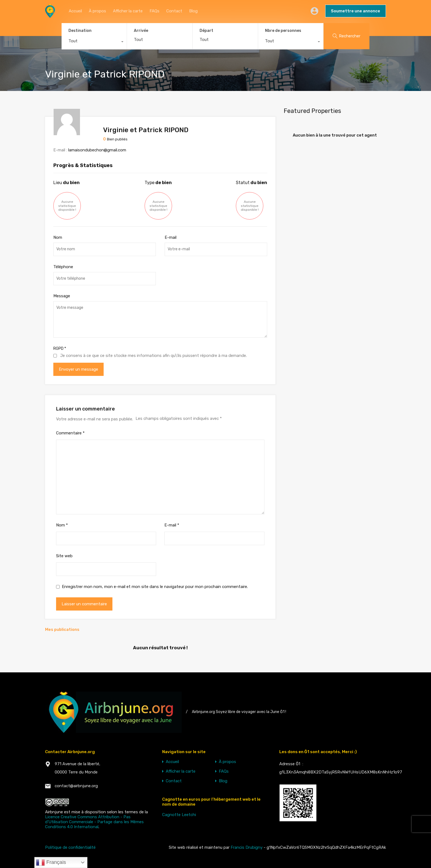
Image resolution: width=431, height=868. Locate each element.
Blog (193, 11)
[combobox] (94, 42)
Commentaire (70, 433)
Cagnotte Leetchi (179, 815)
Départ (206, 31)
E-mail (171, 237)
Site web (64, 556)
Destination (80, 31)
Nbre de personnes (283, 31)
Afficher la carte (128, 11)
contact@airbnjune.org (76, 786)
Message (62, 296)
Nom (58, 237)
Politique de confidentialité (70, 847)
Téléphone (63, 267)
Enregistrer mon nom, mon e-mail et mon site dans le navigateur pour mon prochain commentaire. (155, 587)
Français (51, 863)
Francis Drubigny (247, 847)
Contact (174, 11)
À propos (97, 11)
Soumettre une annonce (356, 11)
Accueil (75, 11)
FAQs (154, 11)
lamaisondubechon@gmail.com (97, 150)
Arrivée (141, 31)
